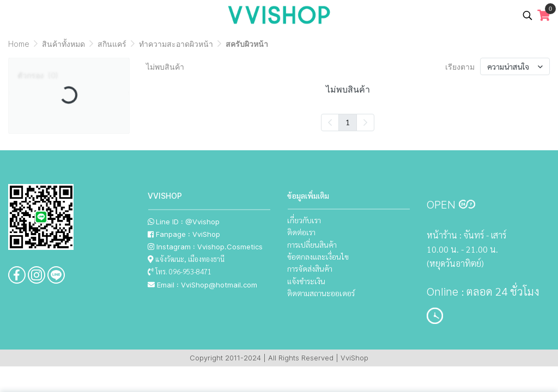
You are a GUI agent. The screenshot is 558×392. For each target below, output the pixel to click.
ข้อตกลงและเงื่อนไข (318, 256)
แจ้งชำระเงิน (306, 281)
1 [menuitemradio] (348, 122)
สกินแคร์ (112, 44)
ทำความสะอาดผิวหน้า (176, 44)
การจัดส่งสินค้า (310, 268)
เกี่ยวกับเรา (304, 220)
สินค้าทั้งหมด (63, 44)
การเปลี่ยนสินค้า (312, 244)
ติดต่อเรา (301, 232)
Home (19, 44)
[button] (527, 15)
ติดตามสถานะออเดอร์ (321, 293)
